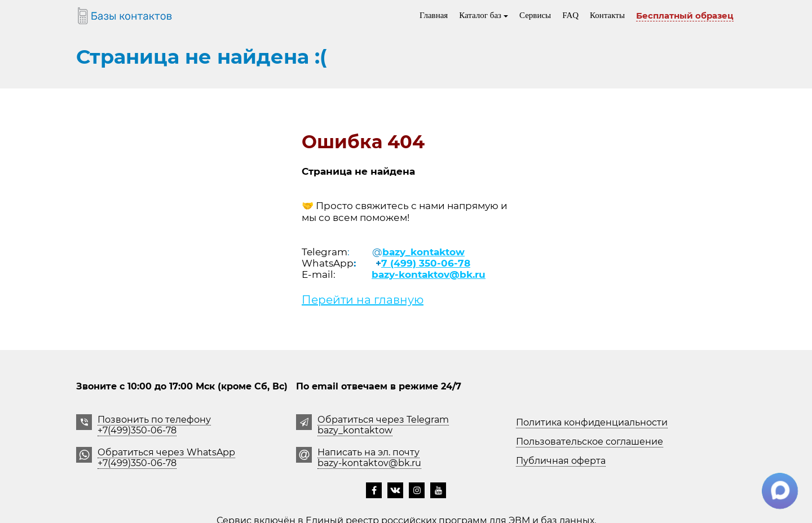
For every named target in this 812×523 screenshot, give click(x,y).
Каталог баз (484, 15)
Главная (434, 15)
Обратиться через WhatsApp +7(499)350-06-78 (166, 458)
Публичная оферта (561, 461)
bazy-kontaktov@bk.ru (429, 274)
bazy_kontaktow (423, 252)
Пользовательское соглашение (590, 442)
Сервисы (535, 15)
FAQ (570, 15)
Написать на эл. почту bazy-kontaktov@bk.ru (369, 458)
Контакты (607, 15)
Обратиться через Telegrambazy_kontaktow (383, 425)
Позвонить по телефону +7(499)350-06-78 (154, 425)
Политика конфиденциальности (592, 422)
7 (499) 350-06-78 (426, 263)
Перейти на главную (363, 300)
